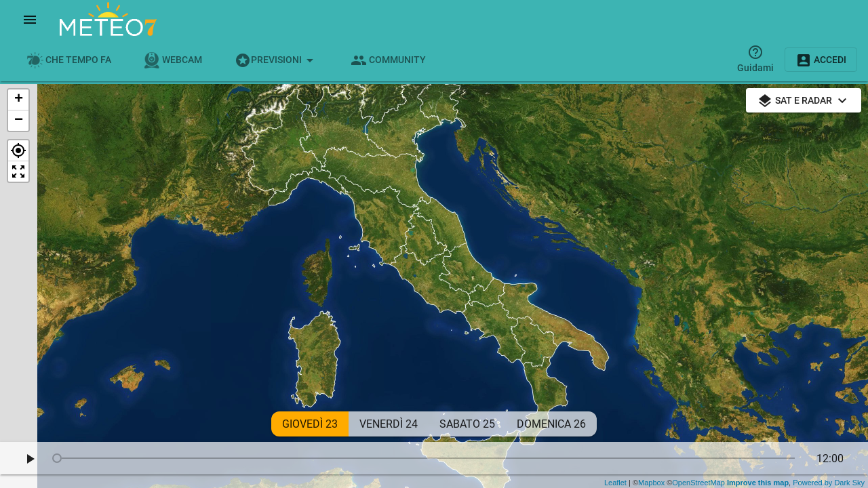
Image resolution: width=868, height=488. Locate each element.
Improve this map (757, 483)
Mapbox (651, 483)
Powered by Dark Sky (829, 483)
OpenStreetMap (698, 483)
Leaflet (615, 483)
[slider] (426, 458)
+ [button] (19, 100)
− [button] (19, 121)
